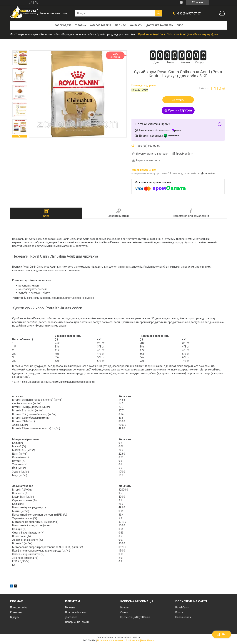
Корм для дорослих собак (78, 34)
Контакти (136, 25)
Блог (180, 25)
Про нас (120, 25)
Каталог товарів (100, 25)
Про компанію (19, 607)
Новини (125, 607)
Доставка (71, 617)
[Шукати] (158, 13)
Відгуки (15, 617)
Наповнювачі (183, 617)
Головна (80, 25)
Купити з (180, 110)
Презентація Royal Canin (135, 617)
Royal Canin (182, 607)
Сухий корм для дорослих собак (116, 34)
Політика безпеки (76, 612)
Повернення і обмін (77, 622)
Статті (124, 612)
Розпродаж (63, 25)
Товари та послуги (27, 34)
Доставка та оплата (160, 25)
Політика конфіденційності (140, 640)
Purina (179, 612)
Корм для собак (50, 34)
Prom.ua (136, 637)
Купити (180, 100)
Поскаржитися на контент (111, 640)
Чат (222, 634)
